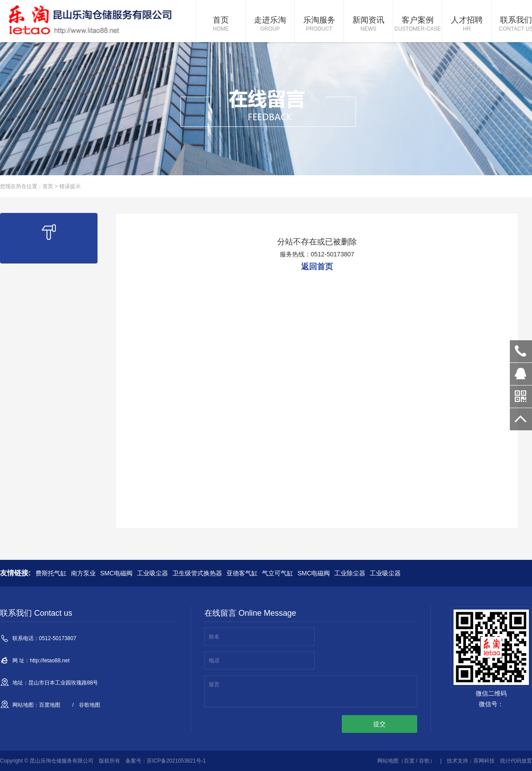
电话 (214, 661)
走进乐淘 (270, 24)
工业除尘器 (350, 573)
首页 (221, 24)
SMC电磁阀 (116, 573)
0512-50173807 (521, 351)
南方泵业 (83, 573)
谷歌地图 (90, 705)
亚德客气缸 (242, 573)
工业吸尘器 (153, 573)
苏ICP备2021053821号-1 (176, 761)
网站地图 (388, 761)
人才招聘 (467, 24)
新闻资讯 (368, 24)
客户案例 (418, 24)
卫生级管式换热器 (197, 573)
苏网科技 (484, 761)
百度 (409, 761)
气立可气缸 (278, 573)
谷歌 (424, 761)
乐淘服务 (319, 24)
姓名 (214, 637)
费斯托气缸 (51, 573)
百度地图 (50, 705)
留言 (214, 684)
